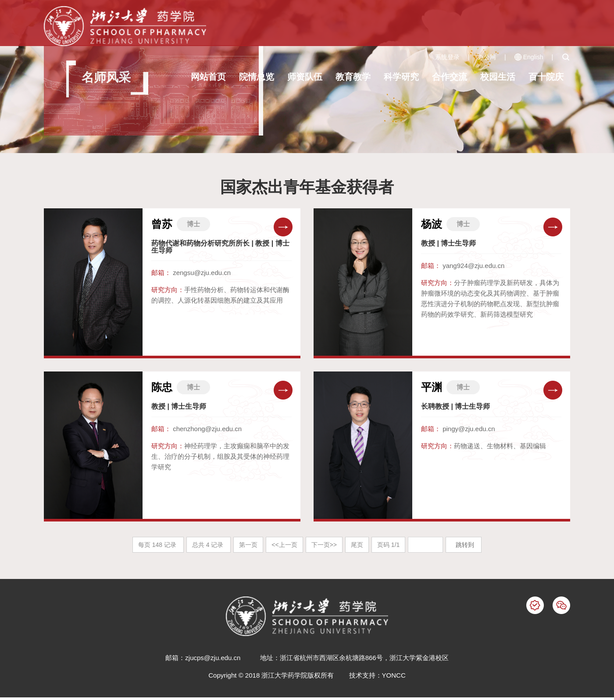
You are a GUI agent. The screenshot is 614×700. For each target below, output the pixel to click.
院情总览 (257, 77)
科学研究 (401, 77)
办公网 (487, 57)
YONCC (394, 675)
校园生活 (498, 77)
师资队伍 (305, 77)
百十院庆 (546, 77)
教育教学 (353, 77)
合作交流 (450, 77)
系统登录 (447, 57)
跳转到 (466, 545)
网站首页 (208, 77)
